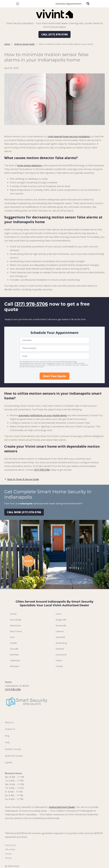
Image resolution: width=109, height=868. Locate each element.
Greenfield (60, 637)
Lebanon (60, 631)
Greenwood (61, 655)
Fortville (59, 666)
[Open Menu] (18, 4)
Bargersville (61, 620)
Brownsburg (61, 643)
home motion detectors (30, 165)
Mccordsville (16, 620)
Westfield (14, 655)
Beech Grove (16, 631)
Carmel (13, 614)
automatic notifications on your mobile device (43, 415)
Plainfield (60, 649)
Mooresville (61, 626)
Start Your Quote (54, 376)
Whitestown (15, 626)
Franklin (13, 643)
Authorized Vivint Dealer (62, 807)
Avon (12, 637)
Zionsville (14, 649)
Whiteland (14, 666)
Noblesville (15, 660)
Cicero (59, 614)
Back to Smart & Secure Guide (22, 479)
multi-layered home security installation (69, 136)
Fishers (59, 660)
